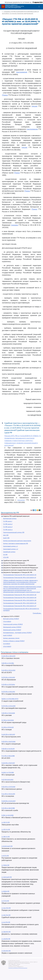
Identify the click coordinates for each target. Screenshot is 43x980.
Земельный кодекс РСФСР (12, 630)
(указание (14, 225)
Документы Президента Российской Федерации (20, 565)
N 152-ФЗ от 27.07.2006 (8, 787)
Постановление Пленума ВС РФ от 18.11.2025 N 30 (20, 598)
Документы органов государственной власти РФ (20, 570)
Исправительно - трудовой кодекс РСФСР (17, 633)
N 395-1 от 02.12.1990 (8, 815)
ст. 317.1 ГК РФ (6, 830)
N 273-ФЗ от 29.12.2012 (8, 677)
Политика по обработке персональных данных (18, 968)
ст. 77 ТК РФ (5, 901)
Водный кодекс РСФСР (11, 619)
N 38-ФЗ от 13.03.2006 (8, 713)
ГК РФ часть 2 (8, 524)
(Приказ (5, 95)
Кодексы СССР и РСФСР (11, 616)
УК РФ (5, 555)
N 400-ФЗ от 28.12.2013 (8, 656)
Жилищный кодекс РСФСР (12, 627)
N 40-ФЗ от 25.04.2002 (8, 670)
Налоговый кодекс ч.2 (11, 549)
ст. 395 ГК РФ (6, 837)
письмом (21, 500)
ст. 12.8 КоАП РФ (7, 877)
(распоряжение (22, 72)
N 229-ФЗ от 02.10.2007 (9, 801)
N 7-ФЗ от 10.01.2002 (8, 720)
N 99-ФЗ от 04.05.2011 (8, 749)
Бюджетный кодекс (10, 518)
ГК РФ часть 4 (8, 530)
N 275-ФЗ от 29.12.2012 (8, 692)
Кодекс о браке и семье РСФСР (14, 641)
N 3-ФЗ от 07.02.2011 (8, 727)
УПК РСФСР (7, 646)
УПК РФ (6, 557)
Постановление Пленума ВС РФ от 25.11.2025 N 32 (20, 575)
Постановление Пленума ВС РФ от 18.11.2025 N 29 (20, 603)
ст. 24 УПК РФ (6, 922)
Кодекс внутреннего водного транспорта (17, 541)
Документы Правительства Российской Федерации (21, 568)
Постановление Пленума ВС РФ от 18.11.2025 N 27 (20, 606)
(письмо (34, 106)
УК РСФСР (7, 644)
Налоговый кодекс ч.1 (10, 546)
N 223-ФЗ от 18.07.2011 (8, 763)
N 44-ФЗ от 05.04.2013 (8, 794)
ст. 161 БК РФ (5, 891)
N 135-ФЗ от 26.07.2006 (8, 742)
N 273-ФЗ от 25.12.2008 (8, 706)
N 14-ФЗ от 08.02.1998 (8, 756)
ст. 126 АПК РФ (6, 932)
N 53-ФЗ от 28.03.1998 (8, 808)
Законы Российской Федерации (14, 563)
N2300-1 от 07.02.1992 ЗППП (10, 699)
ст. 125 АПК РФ (6, 951)
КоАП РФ (6, 538)
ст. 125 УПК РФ (6, 915)
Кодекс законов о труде (11, 638)
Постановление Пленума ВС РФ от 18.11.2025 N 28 (20, 600)
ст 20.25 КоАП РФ (7, 846)
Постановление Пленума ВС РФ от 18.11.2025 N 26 (20, 595)
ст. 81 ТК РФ (5, 856)
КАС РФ (6, 535)
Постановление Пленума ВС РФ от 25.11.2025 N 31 (20, 578)
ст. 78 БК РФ (5, 865)
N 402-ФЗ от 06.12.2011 (8, 734)
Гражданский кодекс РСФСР (13, 624)
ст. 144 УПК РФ (6, 908)
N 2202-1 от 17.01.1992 (8, 772)
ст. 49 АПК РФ (6, 939)
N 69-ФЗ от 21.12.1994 (8, 663)
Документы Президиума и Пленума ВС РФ (18, 572)
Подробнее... (37, 613)
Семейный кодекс (9, 552)
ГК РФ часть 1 (8, 521)
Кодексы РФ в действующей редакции (16, 516)
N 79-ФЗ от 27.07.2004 (8, 685)
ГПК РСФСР (7, 621)
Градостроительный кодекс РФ (14, 532)
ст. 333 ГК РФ (6, 822)
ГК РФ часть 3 (8, 527)
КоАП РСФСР (8, 635)
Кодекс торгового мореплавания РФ (16, 543)
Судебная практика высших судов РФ (16, 560)
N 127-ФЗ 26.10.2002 (7, 780)
